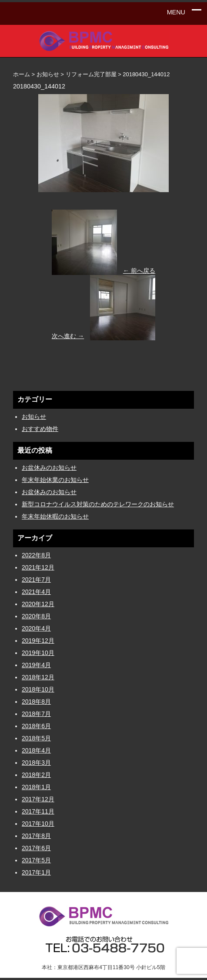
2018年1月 (36, 787)
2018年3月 (36, 763)
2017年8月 (36, 836)
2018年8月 (36, 702)
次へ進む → (68, 336)
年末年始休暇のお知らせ (55, 516)
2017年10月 (38, 824)
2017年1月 (36, 872)
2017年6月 (36, 848)
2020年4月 (36, 628)
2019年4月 (36, 665)
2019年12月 (38, 641)
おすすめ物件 (40, 429)
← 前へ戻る (139, 271)
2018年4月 (36, 750)
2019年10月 (38, 653)
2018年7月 (36, 714)
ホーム (22, 74)
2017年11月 (38, 811)
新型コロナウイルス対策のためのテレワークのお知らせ (98, 504)
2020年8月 (36, 616)
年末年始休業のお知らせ (55, 480)
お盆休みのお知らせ (49, 468)
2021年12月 (38, 567)
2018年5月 (36, 738)
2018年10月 (38, 689)
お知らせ (34, 417)
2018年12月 (38, 677)
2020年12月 (38, 604)
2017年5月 (36, 860)
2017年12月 (38, 799)
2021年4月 (36, 592)
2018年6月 (36, 726)
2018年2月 (36, 775)
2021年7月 (36, 580)
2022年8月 (36, 555)
